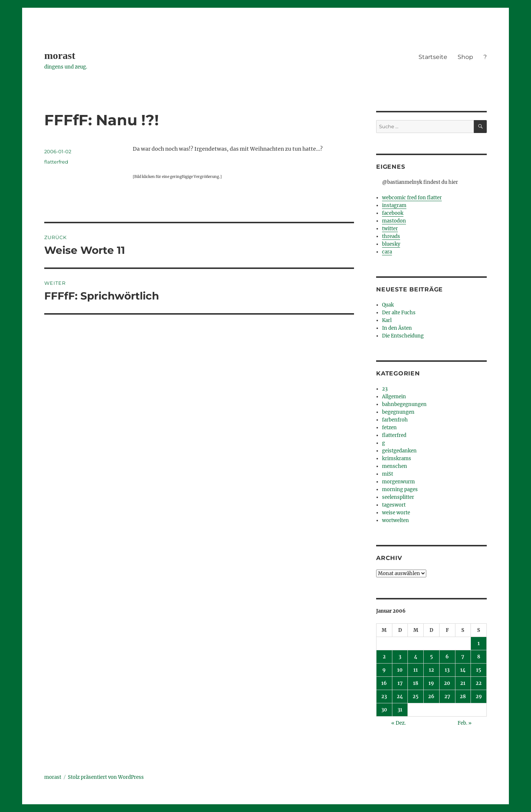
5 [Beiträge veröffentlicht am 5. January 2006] (431, 657)
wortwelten (395, 520)
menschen (395, 466)
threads (391, 236)
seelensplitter (398, 497)
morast (60, 55)
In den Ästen (397, 328)
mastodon (394, 221)
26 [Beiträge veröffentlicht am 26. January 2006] (431, 696)
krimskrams (397, 458)
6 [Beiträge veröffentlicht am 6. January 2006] (447, 657)
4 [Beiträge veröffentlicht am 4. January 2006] (416, 657)
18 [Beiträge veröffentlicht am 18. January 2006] (416, 683)
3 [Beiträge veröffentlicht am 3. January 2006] (400, 657)
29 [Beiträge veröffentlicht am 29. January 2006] (479, 696)
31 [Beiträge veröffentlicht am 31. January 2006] (400, 710)
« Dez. (398, 723)
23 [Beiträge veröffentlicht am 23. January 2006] (384, 696)
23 (385, 389)
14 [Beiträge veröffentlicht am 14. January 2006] (463, 670)
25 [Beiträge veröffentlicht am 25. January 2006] (416, 696)
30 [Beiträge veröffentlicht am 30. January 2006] (384, 710)
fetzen (389, 428)
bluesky (391, 244)
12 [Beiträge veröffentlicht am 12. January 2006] (431, 670)
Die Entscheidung (403, 336)
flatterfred (56, 162)
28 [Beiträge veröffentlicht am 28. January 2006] (463, 696)
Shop (465, 57)
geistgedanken (399, 451)
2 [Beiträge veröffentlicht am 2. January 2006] (384, 657)
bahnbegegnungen (404, 404)
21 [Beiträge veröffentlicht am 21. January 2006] (463, 683)
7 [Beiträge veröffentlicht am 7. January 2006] (463, 657)
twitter (390, 229)
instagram (394, 205)
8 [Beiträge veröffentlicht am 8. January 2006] (479, 657)
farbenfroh (395, 420)
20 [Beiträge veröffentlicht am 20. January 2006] (447, 683)
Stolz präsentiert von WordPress (106, 777)
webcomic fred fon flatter (412, 198)
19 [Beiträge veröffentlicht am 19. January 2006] (431, 683)
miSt (388, 474)
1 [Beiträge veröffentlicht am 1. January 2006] (479, 643)
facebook (393, 213)
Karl (387, 320)
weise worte (396, 513)
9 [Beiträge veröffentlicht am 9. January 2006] (384, 670)
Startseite (433, 57)
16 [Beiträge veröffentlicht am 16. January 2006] (384, 683)
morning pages (400, 489)
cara (387, 252)
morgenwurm (398, 482)
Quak (388, 305)
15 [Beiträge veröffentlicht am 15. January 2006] (479, 670)
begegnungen (398, 412)
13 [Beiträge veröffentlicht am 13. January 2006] (447, 670)
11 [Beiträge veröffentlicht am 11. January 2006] (416, 670)
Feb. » (465, 723)
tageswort (394, 505)
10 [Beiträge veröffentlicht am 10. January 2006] (400, 670)
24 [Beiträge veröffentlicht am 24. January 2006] (400, 696)
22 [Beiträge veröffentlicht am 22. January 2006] (479, 683)
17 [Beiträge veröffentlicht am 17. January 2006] (400, 683)
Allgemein (394, 397)
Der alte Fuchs (399, 313)
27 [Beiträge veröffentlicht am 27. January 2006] (447, 696)
